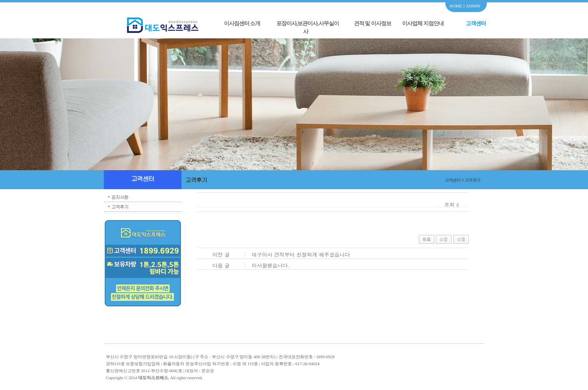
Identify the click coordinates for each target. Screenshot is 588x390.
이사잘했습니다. (271, 265)
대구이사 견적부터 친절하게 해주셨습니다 (301, 255)
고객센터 (476, 23)
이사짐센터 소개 (242, 23)
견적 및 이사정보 (373, 23)
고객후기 (120, 206)
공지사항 (120, 197)
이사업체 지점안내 (423, 23)
